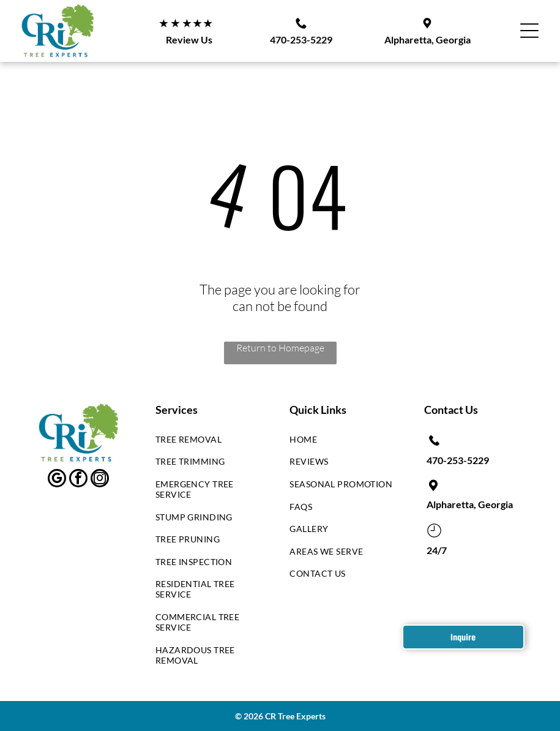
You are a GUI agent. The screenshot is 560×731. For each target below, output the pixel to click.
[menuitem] (208, 442)
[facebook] (78, 480)
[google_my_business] (57, 480)
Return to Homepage (280, 348)
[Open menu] (529, 31)
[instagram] (100, 480)
